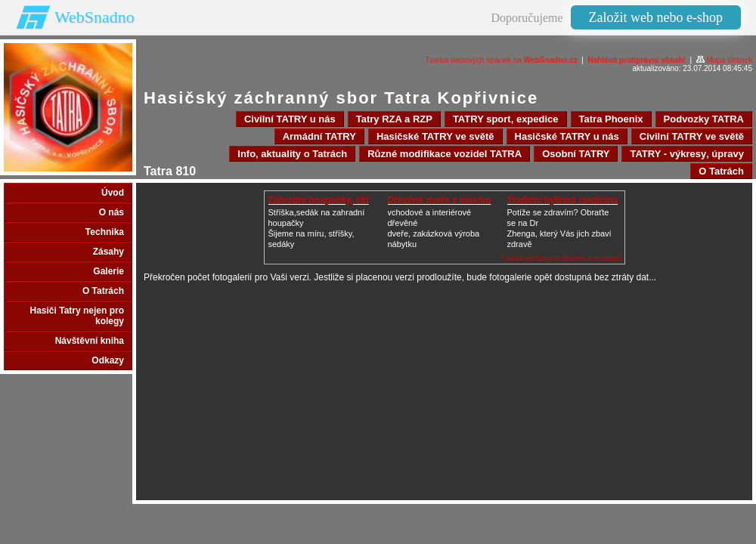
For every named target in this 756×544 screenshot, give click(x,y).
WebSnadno (94, 17)
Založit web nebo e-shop (656, 17)
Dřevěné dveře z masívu (440, 200)
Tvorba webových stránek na (501, 60)
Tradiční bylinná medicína (563, 200)
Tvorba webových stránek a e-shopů (561, 258)
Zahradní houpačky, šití (319, 200)
